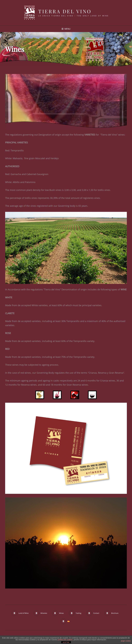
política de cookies (65, 640)
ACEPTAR (66, 642)
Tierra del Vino (65, 11)
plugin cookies (126, 641)
